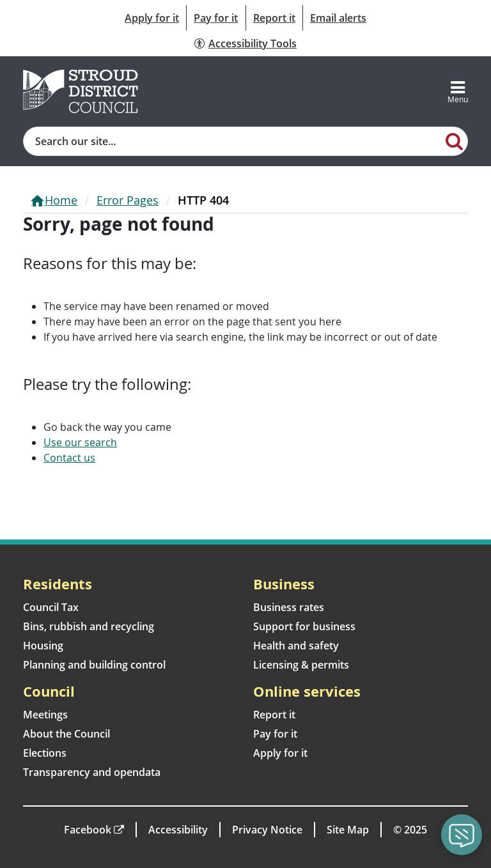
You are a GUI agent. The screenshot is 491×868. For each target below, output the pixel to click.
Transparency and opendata (92, 772)
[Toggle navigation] (458, 91)
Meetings (45, 715)
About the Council (66, 734)
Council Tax (51, 607)
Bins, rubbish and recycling (89, 626)
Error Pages (128, 200)
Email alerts (338, 18)
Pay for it (216, 18)
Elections (45, 753)
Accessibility (178, 830)
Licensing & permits (301, 665)
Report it (274, 18)
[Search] (455, 141)
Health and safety (296, 646)
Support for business (304, 626)
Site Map (348, 830)
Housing (43, 646)
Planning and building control (94, 665)
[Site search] (233, 141)
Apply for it (152, 18)
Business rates (289, 607)
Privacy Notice (267, 830)
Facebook (88, 830)
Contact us (69, 458)
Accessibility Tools (253, 43)
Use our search (80, 442)
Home (61, 200)
